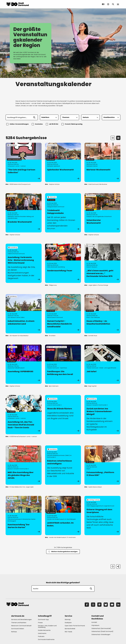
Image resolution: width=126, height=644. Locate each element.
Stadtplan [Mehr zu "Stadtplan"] (68, 623)
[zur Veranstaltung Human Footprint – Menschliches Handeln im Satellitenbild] (63, 314)
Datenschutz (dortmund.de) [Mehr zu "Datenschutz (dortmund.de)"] (101, 628)
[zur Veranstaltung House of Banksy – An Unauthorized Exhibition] (102, 314)
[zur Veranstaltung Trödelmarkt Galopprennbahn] (63, 213)
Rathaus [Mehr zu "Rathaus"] (14, 632)
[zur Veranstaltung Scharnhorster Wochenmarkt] (102, 213)
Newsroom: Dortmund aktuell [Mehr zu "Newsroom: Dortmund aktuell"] (21, 626)
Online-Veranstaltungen (18, 124)
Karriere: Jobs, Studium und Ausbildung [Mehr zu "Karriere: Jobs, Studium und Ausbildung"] (47, 626)
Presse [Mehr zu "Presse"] (40, 623)
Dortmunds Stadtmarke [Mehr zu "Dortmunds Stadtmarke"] (46, 639)
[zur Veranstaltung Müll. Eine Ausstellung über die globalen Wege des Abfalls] (24, 465)
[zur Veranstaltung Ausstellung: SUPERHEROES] (24, 364)
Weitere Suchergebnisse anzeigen (63, 552)
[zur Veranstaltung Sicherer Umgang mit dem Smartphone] (102, 516)
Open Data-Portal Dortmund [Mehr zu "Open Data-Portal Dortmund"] (75, 626)
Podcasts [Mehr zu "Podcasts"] (41, 636)
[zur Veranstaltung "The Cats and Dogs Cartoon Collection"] (24, 162)
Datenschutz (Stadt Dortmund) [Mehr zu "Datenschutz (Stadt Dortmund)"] (102, 631)
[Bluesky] (106, 605)
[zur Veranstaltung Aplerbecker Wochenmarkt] (63, 162)
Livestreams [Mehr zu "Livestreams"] (42, 633)
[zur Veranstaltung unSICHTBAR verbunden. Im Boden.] (63, 516)
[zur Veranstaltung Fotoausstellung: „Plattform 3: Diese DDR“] (102, 465)
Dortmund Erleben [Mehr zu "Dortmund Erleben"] (18, 629)
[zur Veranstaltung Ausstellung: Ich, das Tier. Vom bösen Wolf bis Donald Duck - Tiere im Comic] (24, 415)
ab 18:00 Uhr (52, 124)
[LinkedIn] (118, 605)
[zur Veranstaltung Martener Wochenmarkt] (102, 162)
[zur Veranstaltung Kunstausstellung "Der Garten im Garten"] (24, 516)
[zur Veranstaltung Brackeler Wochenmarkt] (24, 213)
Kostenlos (37, 124)
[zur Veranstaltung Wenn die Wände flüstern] (63, 415)
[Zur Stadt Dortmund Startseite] (18, 4)
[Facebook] (87, 605)
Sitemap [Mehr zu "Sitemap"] (68, 620)
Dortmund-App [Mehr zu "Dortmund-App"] (43, 620)
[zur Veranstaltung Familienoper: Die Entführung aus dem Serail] (63, 364)
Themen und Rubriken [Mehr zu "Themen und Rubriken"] (19, 623)
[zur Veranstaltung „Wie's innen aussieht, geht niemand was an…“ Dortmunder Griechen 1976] (102, 263)
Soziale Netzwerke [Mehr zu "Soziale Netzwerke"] (44, 630)
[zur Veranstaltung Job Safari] (102, 364)
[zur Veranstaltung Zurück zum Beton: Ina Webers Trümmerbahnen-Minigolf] (102, 415)
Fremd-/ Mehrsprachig (72, 124)
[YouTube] (112, 605)
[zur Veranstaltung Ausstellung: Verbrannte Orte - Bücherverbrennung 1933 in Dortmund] (24, 263)
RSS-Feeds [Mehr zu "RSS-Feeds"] (68, 632)
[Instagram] (93, 605)
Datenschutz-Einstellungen (101, 635)
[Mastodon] (99, 605)
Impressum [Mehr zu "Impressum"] (95, 625)
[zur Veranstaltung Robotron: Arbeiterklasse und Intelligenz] (63, 465)
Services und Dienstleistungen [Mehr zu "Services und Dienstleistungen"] (21, 620)
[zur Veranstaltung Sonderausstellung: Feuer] (63, 263)
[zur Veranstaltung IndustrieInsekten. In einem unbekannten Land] (24, 314)
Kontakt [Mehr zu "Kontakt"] (94, 622)
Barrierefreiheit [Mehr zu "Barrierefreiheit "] (70, 629)
